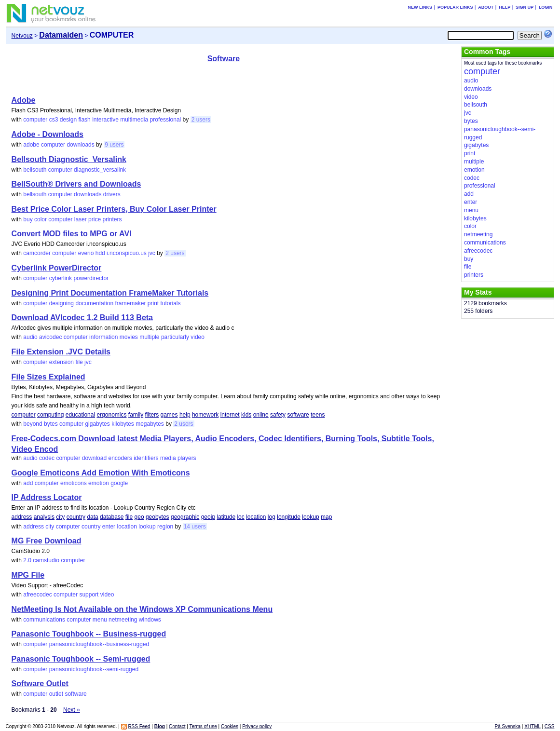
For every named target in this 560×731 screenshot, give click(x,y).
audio (30, 337)
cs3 (54, 120)
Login (546, 7)
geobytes (157, 517)
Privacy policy (257, 726)
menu (100, 620)
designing (61, 303)
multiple (149, 337)
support (89, 595)
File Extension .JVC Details (61, 352)
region (165, 527)
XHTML (533, 726)
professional (166, 120)
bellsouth (35, 170)
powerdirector (91, 278)
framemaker (130, 303)
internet (230, 415)
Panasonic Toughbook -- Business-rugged (89, 634)
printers (112, 219)
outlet (56, 694)
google (119, 483)
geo (139, 517)
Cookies (230, 726)
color (41, 219)
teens (318, 415)
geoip (208, 517)
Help (505, 7)
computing (50, 415)
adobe (31, 145)
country (76, 517)
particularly (175, 337)
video (198, 337)
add (28, 483)
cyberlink (61, 278)
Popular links (455, 7)
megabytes (150, 424)
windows (150, 620)
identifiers (146, 458)
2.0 (27, 560)
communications (44, 620)
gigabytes (97, 424)
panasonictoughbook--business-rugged (99, 644)
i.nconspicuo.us (127, 253)
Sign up (525, 7)
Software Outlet (40, 684)
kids (246, 415)
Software (224, 59)
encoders (120, 458)
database (112, 517)
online (261, 415)
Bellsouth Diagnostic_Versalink (69, 159)
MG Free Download (47, 541)
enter (109, 527)
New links (420, 7)
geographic (185, 517)
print (153, 303)
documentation (94, 303)
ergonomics (111, 415)
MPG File (28, 575)
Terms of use (203, 726)
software (298, 415)
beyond (33, 424)
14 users (195, 527)
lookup (310, 517)
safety (278, 415)
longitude (289, 517)
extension (61, 362)
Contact (177, 726)
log (272, 517)
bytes (51, 424)
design (68, 120)
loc (240, 517)
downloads (80, 145)
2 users (201, 120)
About (486, 7)
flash (84, 120)
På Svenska (508, 726)
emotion (99, 483)
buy (28, 219)
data (92, 517)
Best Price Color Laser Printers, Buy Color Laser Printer (114, 209)
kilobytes (123, 424)
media (168, 458)
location (256, 517)
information (103, 337)
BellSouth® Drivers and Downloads (76, 184)
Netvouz (22, 36)
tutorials (171, 303)
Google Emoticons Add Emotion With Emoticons (101, 473)
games (169, 415)
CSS (550, 726)
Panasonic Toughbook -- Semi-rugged (81, 659)
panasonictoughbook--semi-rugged (94, 669)
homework (205, 415)
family (136, 415)
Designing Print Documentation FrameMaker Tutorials (110, 293)
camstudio (46, 560)
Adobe (24, 100)
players (187, 458)
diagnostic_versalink (100, 170)
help (185, 415)
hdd (100, 253)
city (60, 517)
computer (35, 120)
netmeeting (123, 620)
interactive (105, 120)
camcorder (37, 253)
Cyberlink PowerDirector (57, 268)
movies (129, 337)
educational (80, 415)
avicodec (50, 337)
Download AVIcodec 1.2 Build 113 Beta (82, 318)
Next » (72, 710)
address (22, 517)
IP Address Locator (47, 497)
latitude (226, 517)
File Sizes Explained (48, 377)
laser (81, 219)
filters (152, 415)
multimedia (134, 120)
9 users (114, 145)
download (94, 458)
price (95, 219)
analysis (44, 517)
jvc (152, 253)
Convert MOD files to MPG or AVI (72, 234)
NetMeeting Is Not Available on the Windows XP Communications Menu (142, 609)
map (326, 517)
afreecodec (37, 595)
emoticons (74, 483)
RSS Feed (139, 726)
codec (47, 458)
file (79, 362)
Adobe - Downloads (48, 134)
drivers (112, 194)
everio (86, 253)
